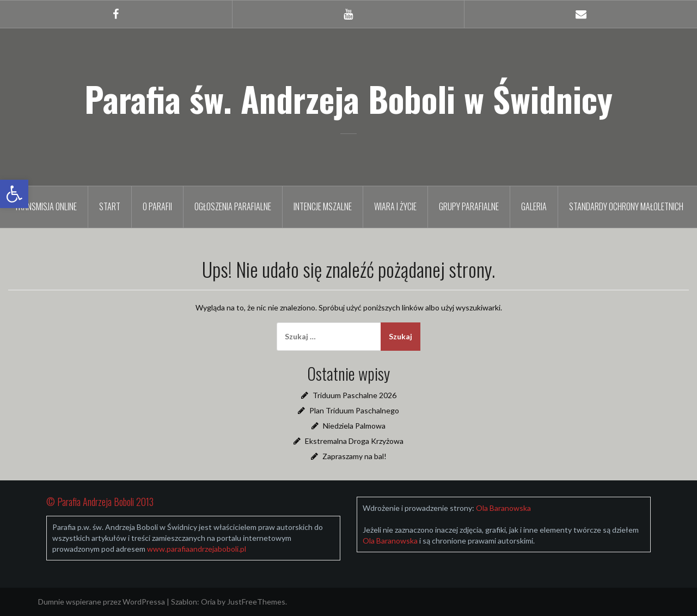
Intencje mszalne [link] (323, 206)
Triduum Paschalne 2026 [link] (354, 395)
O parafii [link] (157, 206)
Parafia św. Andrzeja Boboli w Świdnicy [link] (348, 99)
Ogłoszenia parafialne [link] (233, 206)
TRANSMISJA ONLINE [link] (45, 206)
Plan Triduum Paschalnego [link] (354, 410)
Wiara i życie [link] (395, 206)
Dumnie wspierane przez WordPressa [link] (102, 602)
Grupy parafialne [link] (469, 206)
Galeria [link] (534, 206)
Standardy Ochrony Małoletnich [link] (626, 206)
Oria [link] (208, 602)
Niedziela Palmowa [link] (354, 426)
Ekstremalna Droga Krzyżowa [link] (354, 441)
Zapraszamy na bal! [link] (354, 456)
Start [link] (110, 206)
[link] (14, 194)
